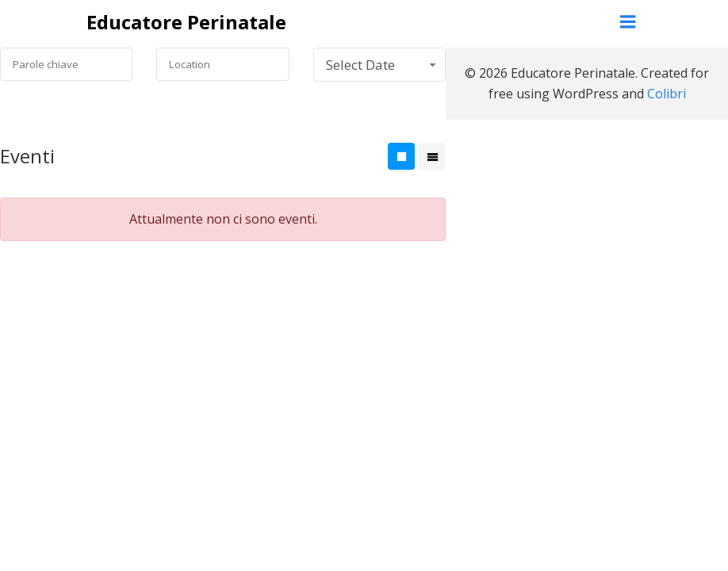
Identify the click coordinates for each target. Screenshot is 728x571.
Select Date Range (382, 69)
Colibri (667, 94)
